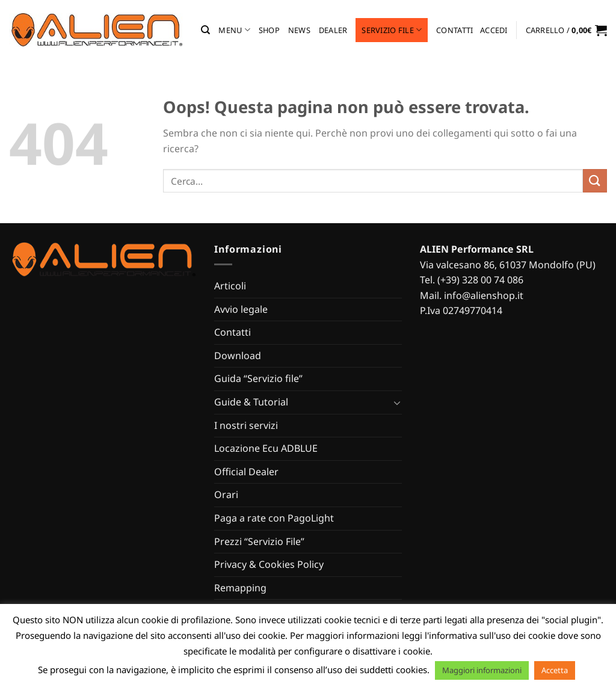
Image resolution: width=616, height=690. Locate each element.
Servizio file (392, 30)
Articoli (230, 286)
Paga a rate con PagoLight (274, 518)
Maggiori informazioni (482, 670)
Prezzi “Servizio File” (259, 541)
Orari (226, 494)
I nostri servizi (246, 425)
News (299, 30)
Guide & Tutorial (251, 402)
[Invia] (595, 181)
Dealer (333, 30)
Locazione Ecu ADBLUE (266, 448)
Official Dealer (246, 472)
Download (238, 356)
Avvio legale (241, 309)
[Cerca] (205, 30)
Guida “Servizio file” (258, 378)
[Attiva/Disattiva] (397, 402)
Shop (269, 30)
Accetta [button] (555, 670)
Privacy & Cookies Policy (269, 564)
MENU (234, 30)
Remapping (240, 588)
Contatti (454, 30)
